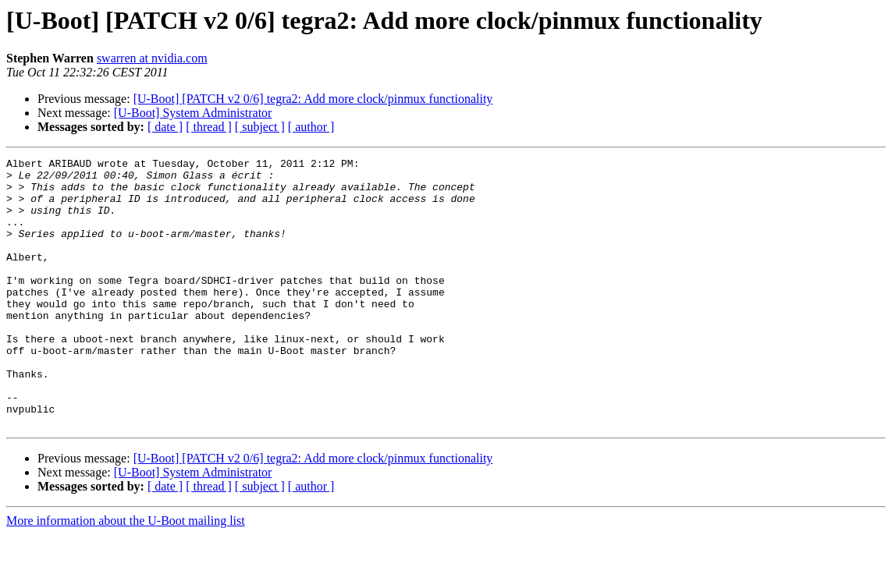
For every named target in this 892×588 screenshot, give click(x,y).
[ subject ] (260, 127)
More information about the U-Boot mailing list (126, 574)
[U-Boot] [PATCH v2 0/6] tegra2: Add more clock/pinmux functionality (313, 99)
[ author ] (311, 127)
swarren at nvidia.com (152, 58)
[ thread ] (209, 127)
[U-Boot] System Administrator (193, 113)
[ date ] (165, 127)
